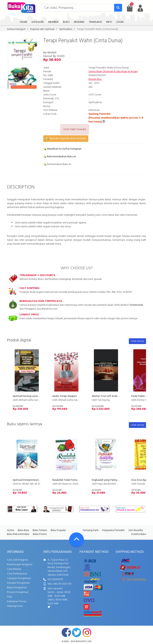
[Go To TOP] (76, 540)
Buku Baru (23, 530)
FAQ (9, 597)
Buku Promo (40, 534)
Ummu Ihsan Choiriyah (101, 72)
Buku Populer (58, 530)
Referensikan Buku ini (57, 164)
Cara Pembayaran (17, 574)
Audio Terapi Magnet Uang (68, 396)
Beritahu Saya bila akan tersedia (66, 138)
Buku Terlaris (40, 530)
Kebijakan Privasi (17, 601)
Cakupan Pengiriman (19, 578)
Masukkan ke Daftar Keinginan (62, 149)
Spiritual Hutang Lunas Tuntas (29, 396)
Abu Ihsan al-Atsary (127, 72)
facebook (66, 632)
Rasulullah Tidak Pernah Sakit (69, 480)
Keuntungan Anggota (20, 564)
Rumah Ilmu (95, 79)
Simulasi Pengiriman (18, 583)
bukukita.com (84, 641)
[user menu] (140, 8)
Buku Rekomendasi (18, 534)
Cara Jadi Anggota (18, 560)
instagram (87, 632)
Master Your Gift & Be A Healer (110, 396)
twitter (76, 632)
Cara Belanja (14, 569)
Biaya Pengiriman (17, 588)
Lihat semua (137, 341)
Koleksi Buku (139, 534)
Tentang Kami (91, 530)
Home (11, 530)
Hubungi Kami (15, 606)
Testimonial (136, 305)
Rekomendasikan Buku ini (60, 157)
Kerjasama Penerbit (113, 530)
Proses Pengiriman (18, 592)
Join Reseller (136, 530)
